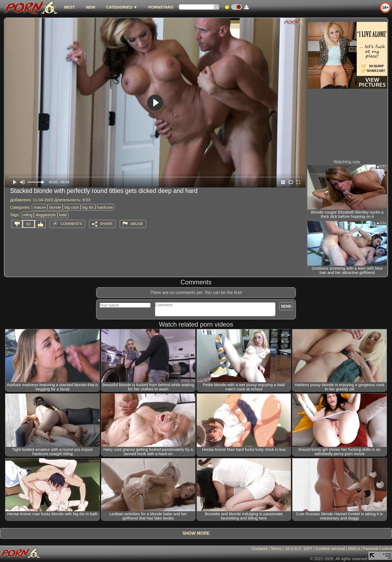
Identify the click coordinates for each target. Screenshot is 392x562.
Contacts (260, 549)
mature (40, 207)
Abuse (137, 224)
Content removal (330, 549)
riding (28, 215)
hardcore (105, 207)
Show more (196, 533)
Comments (71, 224)
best (69, 7)
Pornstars (161, 7)
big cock (72, 207)
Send (286, 306)
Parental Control (378, 549)
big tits (88, 207)
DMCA (354, 549)
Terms (276, 549)
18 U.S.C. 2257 (299, 549)
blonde (55, 207)
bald (63, 215)
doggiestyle (46, 215)
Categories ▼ (122, 7)
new (90, 7)
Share (106, 224)
